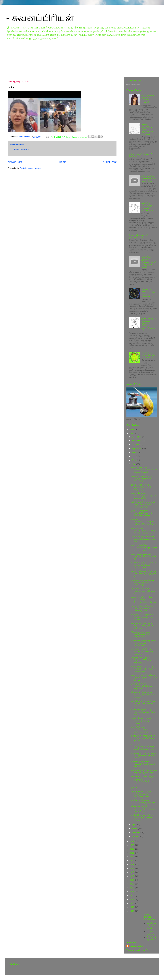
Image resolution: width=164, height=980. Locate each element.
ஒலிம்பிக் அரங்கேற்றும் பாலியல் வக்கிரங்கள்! (148, 207)
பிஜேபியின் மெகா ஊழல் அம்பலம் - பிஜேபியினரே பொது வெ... (143, 780)
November (137, 441)
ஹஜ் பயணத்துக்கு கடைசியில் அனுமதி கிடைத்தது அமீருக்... (142, 513)
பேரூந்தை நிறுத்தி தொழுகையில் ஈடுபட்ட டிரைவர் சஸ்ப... (143, 809)
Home (63, 162)
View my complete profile (137, 950)
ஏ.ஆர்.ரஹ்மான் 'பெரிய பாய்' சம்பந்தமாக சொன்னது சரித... (142, 608)
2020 (132, 857)
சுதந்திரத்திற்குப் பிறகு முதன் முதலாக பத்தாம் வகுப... (144, 771)
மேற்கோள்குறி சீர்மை (151, 938)
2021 (132, 853)
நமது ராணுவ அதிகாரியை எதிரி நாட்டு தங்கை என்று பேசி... (144, 677)
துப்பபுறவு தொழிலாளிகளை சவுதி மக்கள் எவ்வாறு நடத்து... (144, 747)
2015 (132, 876)
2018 (132, 865)
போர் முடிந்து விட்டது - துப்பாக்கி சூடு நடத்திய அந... (143, 712)
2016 (132, 872)
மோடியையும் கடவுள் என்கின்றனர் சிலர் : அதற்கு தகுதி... (141, 634)
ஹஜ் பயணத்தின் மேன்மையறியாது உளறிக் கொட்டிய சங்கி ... (144, 548)
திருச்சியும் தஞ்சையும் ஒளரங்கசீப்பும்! (139, 236)
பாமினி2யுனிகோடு (151, 933)
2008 (132, 903)
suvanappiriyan (137, 946)
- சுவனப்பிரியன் (40, 18)
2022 (132, 849)
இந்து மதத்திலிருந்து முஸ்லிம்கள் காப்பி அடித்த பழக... (141, 487)
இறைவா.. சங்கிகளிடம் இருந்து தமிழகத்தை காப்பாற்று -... (142, 478)
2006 (132, 911)
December (137, 437)
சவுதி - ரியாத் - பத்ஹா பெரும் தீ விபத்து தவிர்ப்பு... (141, 721)
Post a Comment (21, 149)
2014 (132, 880)
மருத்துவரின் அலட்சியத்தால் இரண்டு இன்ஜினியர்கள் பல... (143, 530)
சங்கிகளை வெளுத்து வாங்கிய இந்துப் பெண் (143, 801)
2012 (132, 888)
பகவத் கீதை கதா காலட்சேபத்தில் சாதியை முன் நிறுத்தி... (144, 496)
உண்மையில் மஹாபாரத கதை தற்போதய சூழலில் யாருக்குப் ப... (143, 669)
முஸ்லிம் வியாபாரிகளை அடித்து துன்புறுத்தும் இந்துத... (143, 817)
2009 (132, 899)
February (136, 832)
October (136, 445)
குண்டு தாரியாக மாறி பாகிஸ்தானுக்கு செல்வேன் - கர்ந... (141, 794)
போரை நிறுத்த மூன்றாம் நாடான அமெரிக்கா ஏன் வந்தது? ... (143, 695)
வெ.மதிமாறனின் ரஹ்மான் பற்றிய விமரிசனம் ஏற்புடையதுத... (143, 565)
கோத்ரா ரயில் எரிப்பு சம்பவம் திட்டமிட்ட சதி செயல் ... (143, 764)
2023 (132, 845)
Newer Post (15, 162)
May (134, 464)
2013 (132, 884)
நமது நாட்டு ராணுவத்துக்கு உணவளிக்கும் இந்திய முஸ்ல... (143, 738)
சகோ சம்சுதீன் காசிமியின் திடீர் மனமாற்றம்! (149, 178)
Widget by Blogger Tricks (133, 85)
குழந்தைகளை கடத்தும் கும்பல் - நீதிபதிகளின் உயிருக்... (142, 625)
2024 (132, 841)
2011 (132, 892)
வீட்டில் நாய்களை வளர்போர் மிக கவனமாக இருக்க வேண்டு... (144, 470)
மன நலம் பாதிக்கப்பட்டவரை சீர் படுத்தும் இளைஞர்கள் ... (144, 522)
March (135, 829)
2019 (132, 861)
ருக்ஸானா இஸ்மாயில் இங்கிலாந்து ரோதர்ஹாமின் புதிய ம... (144, 600)
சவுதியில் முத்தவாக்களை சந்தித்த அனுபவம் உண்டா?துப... (143, 582)
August (135, 452)
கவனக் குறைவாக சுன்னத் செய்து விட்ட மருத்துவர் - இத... (144, 539)
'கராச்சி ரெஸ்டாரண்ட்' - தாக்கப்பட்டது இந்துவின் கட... (144, 591)
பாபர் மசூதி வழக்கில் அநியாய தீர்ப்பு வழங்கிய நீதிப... (144, 556)
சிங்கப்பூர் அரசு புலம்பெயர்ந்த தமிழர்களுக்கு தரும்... (142, 729)
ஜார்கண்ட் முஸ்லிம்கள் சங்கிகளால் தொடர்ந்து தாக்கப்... (143, 651)
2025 (132, 433)
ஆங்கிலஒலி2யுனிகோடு (151, 926)
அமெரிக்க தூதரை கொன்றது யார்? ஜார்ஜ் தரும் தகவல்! (149, 262)
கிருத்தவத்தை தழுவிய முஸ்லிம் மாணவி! (148, 99)
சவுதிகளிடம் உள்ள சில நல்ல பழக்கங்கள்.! (149, 355)
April (134, 825)
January (136, 836)
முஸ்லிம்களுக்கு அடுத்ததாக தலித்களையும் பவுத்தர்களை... (144, 643)
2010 (132, 895)
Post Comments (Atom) (30, 168)
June (134, 460)
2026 (132, 430)
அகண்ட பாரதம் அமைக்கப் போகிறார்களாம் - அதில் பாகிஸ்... (144, 755)
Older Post (110, 162)
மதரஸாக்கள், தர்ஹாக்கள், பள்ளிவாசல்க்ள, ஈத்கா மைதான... (143, 617)
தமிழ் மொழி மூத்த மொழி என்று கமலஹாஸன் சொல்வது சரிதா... (143, 504)
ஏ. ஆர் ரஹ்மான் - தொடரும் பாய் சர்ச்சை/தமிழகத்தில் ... (144, 574)
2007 (132, 907)
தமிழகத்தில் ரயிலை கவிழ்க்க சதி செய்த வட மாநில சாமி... (143, 686)
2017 (132, 868)
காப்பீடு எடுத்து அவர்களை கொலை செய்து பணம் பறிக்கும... (144, 703)
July (134, 456)
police (134, 788)
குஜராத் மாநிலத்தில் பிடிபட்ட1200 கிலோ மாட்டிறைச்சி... (142, 660)
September (137, 448)
